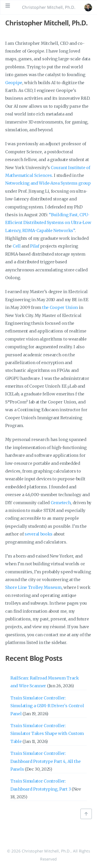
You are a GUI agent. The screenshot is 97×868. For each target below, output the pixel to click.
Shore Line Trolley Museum (33, 587)
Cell (17, 246)
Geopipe (14, 83)
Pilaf (35, 246)
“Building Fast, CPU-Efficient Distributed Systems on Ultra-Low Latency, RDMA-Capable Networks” (48, 223)
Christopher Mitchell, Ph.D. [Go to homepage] (49, 7)
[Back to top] (86, 814)
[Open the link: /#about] (88, 8)
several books (39, 534)
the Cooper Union (60, 307)
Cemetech (61, 503)
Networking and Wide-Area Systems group (48, 183)
